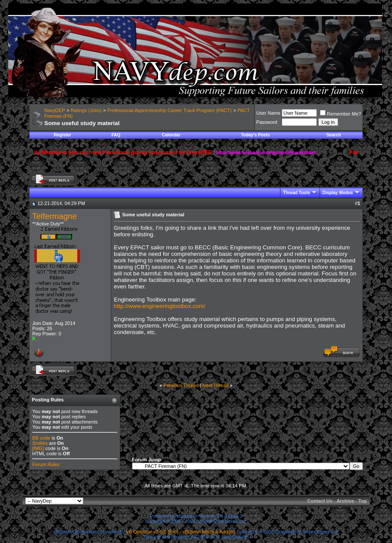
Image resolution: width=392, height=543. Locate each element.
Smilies (40, 443)
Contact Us (320, 501)
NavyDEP (55, 110)
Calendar (171, 135)
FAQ (116, 135)
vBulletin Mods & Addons (209, 532)
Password (267, 122)
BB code (41, 438)
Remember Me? (341, 114)
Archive (345, 501)
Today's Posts (255, 135)
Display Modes (338, 193)
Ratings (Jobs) (86, 110)
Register (63, 135)
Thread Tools (296, 193)
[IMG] (38, 448)
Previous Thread (181, 385)
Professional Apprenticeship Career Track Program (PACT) (170, 110)
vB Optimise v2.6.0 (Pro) (152, 532)
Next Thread (215, 385)
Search (334, 135)
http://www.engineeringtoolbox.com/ (159, 306)
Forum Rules (46, 464)
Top (362, 501)
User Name (268, 113)
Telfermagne (54, 216)
